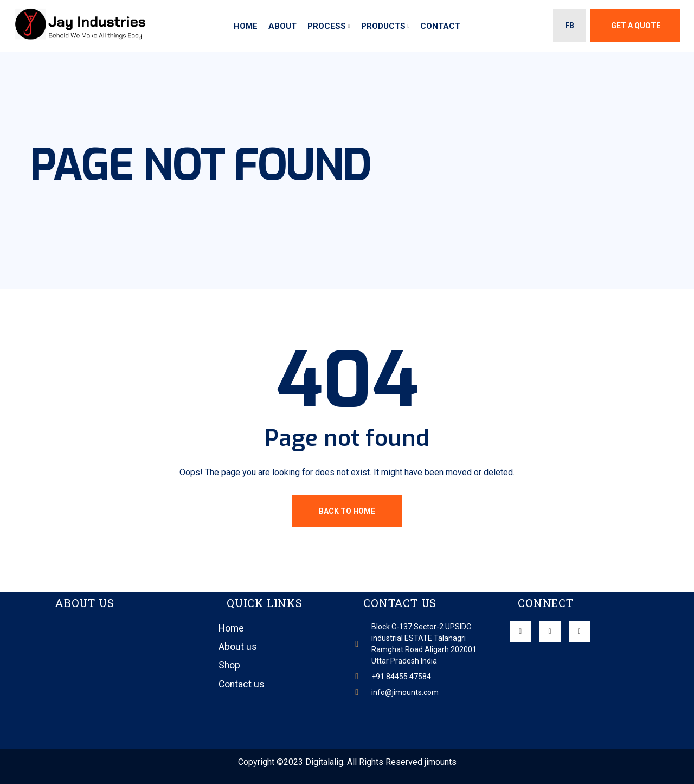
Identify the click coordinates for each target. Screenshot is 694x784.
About (282, 26)
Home (246, 26)
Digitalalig (324, 762)
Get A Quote (636, 26)
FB (570, 26)
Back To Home (347, 511)
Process (327, 26)
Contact (440, 26)
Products (383, 26)
